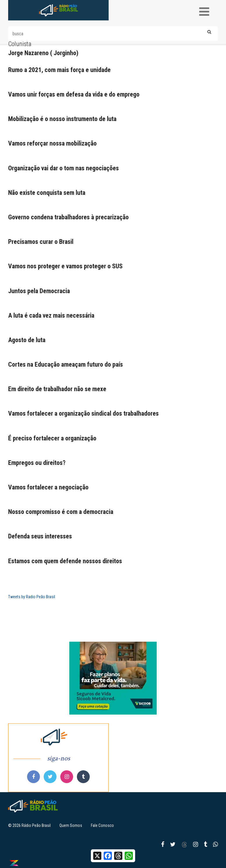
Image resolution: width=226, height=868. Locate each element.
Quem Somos (71, 825)
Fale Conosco (102, 825)
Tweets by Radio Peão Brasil (32, 597)
